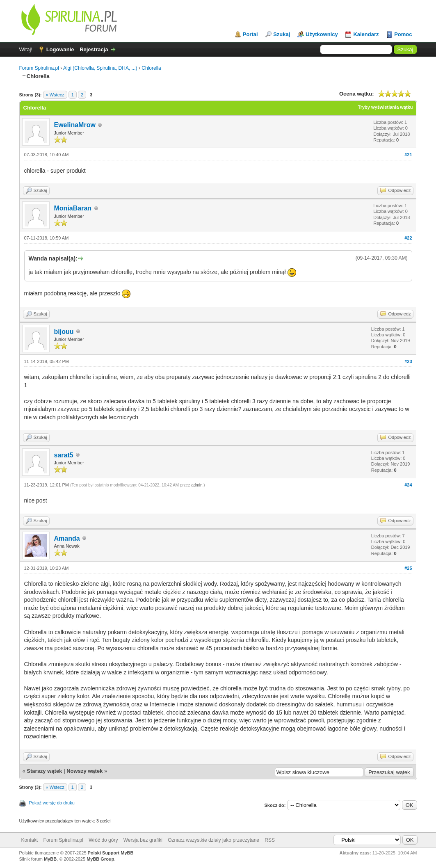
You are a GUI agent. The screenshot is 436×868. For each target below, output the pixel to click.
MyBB (50, 859)
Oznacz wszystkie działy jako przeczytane (213, 840)
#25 (408, 568)
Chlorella (151, 68)
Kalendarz (366, 34)
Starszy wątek (44, 771)
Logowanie (60, 49)
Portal (250, 34)
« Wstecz (55, 95)
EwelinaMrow (75, 125)
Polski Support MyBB (111, 853)
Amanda (67, 538)
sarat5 (64, 455)
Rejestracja (94, 49)
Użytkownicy (322, 34)
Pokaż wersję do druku (52, 803)
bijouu (64, 332)
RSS (270, 840)
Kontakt (30, 840)
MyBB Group (100, 859)
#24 (408, 485)
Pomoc (403, 34)
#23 (408, 361)
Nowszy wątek (84, 771)
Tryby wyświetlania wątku (386, 107)
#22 (408, 238)
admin (197, 485)
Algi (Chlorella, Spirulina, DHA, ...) (100, 68)
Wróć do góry (103, 840)
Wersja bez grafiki (143, 840)
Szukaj (282, 34)
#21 (408, 155)
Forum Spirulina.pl (39, 68)
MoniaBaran (73, 208)
